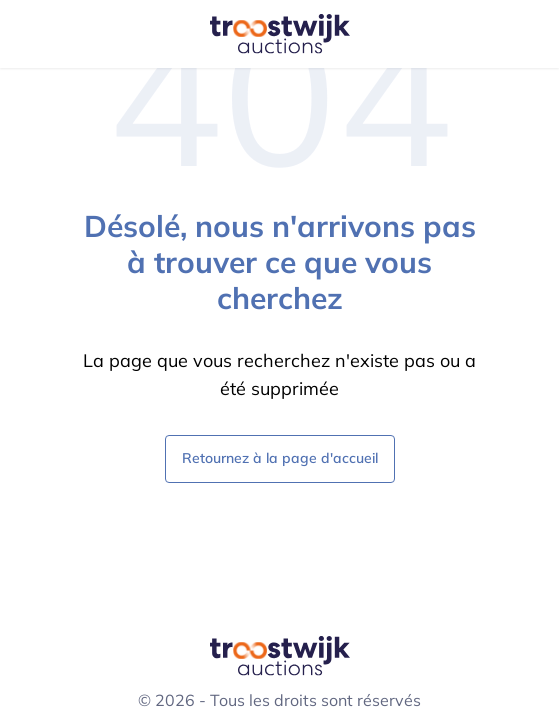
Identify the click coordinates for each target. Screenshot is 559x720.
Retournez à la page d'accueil (280, 457)
